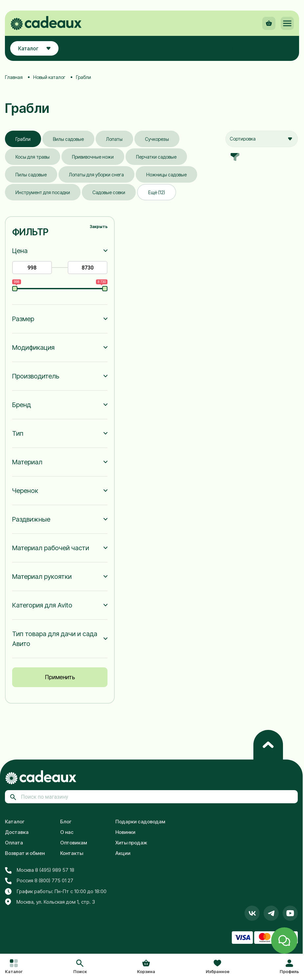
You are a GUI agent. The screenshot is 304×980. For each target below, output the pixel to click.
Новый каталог (49, 77)
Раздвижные (31, 519)
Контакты (72, 853)
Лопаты (114, 139)
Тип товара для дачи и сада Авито (55, 639)
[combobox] (262, 139)
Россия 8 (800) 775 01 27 (39, 881)
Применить (60, 677)
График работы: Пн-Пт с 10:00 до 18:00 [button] (56, 891)
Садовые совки (109, 192)
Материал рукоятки (42, 577)
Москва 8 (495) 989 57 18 (40, 870)
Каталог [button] (34, 48)
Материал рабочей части (51, 548)
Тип (18, 433)
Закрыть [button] (99, 227)
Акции (123, 853)
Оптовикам (74, 843)
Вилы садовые (68, 139)
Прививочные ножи (93, 157)
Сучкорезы (157, 139)
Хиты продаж (131, 843)
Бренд (22, 405)
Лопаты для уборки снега (96, 175)
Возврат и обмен (25, 853)
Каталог (15, 822)
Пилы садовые (31, 175)
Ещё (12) (157, 192)
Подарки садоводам (140, 822)
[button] (80, 967)
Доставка (17, 832)
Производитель (36, 376)
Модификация (33, 348)
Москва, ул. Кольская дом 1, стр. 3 (50, 902)
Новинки (125, 832)
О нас (67, 832)
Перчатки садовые (156, 157)
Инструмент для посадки (43, 192)
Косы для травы (33, 157)
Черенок (25, 491)
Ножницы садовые (166, 175)
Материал (27, 462)
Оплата (14, 843)
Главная (14, 77)
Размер (23, 319)
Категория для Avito (42, 605)
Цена (20, 251)
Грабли (23, 139)
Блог (66, 822)
